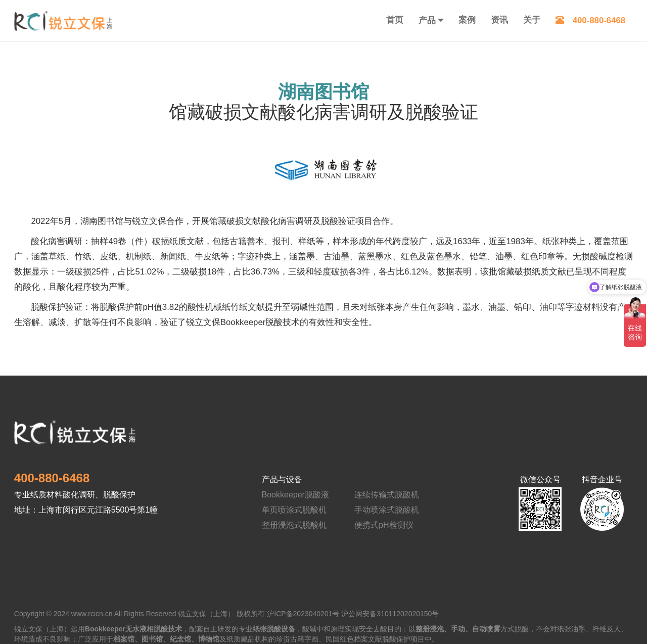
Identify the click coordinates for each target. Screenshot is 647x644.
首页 (395, 20)
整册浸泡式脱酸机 (294, 525)
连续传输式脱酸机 (387, 495)
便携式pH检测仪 (384, 525)
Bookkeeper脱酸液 (295, 495)
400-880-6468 (591, 20)
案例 (467, 20)
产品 (427, 20)
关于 (532, 20)
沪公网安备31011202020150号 (390, 614)
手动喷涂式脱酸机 (387, 510)
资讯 (499, 20)
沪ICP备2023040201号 (303, 614)
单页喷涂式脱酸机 (294, 510)
